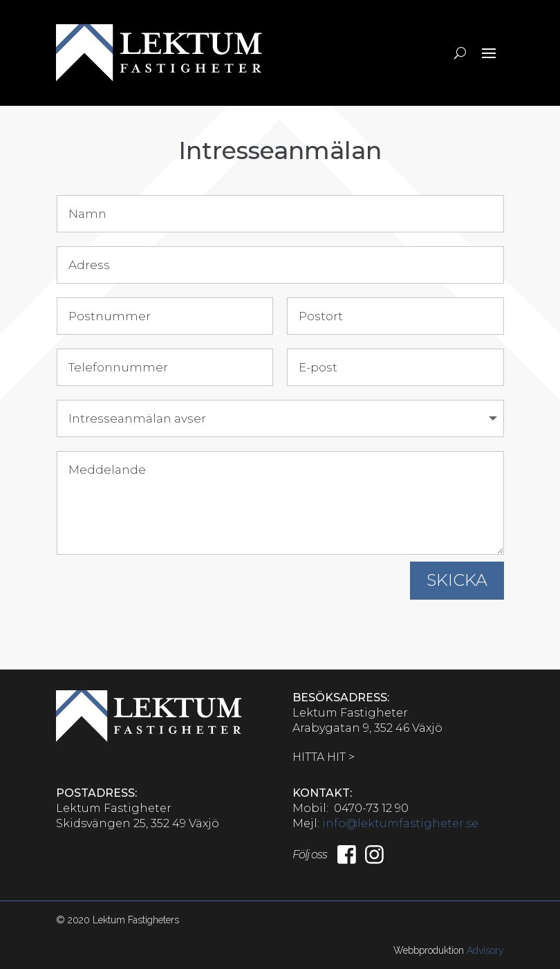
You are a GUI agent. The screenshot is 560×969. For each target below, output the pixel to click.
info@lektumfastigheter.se (400, 823)
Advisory (485, 950)
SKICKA (457, 580)
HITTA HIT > (324, 757)
